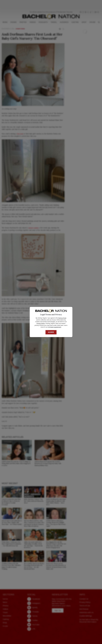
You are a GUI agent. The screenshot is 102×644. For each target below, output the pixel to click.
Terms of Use (62, 318)
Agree (51, 332)
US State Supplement (55, 327)
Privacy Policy (41, 323)
